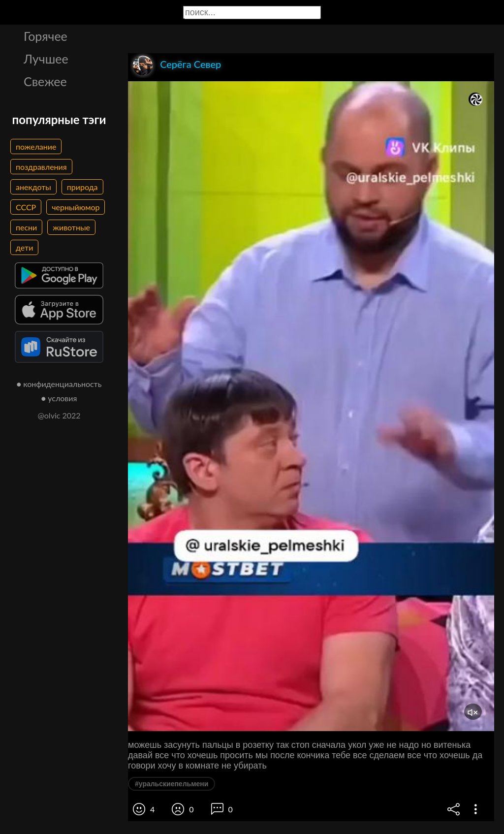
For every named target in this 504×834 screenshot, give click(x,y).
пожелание (36, 146)
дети (24, 247)
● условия (59, 398)
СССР (26, 207)
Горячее (46, 36)
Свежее (45, 81)
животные (71, 227)
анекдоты (33, 187)
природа (82, 187)
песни (26, 227)
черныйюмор (76, 207)
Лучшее (46, 59)
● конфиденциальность (59, 384)
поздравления (41, 167)
